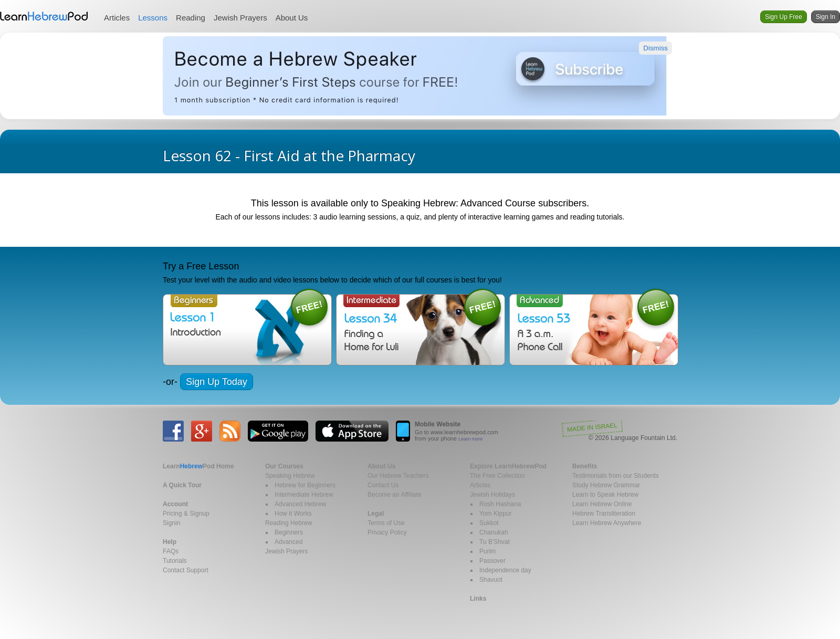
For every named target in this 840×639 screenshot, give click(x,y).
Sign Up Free (784, 17)
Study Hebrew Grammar (606, 485)
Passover (492, 561)
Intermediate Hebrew (304, 495)
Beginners (289, 532)
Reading (191, 18)
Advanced (288, 542)
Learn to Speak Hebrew (605, 495)
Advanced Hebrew (300, 504)
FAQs (171, 551)
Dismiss (655, 48)
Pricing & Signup (186, 514)
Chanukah (494, 532)
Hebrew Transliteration (604, 514)
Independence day (505, 570)
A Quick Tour (182, 485)
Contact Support (186, 570)
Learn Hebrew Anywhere (607, 523)
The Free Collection (497, 476)
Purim (487, 551)
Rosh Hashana (500, 504)
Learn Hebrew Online (602, 504)
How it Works (293, 514)
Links (478, 599)
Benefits (585, 466)
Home (198, 466)
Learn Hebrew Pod (44, 16)
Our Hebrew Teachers (398, 476)
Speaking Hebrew (290, 476)
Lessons (153, 18)
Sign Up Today (217, 382)
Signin (171, 523)
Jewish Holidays (492, 495)
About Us (292, 18)
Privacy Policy (387, 532)
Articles (117, 18)
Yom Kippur (496, 514)
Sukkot (489, 523)
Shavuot (491, 580)
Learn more (470, 439)
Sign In (826, 17)
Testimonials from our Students (616, 476)
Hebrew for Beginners (305, 485)
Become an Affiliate (395, 495)
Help (170, 542)
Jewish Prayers (240, 18)
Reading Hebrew (288, 523)
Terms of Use (386, 523)
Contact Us (383, 485)
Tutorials (175, 561)
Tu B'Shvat (495, 542)
